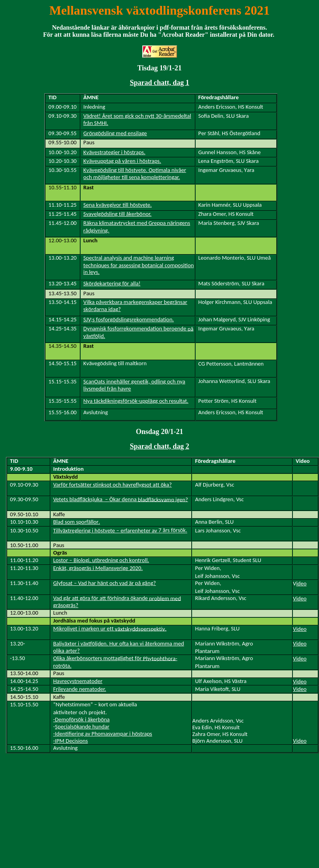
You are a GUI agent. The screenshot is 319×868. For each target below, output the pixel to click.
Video (300, 598)
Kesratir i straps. (114, 152)
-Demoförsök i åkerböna (82, 719)
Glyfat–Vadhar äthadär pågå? (105, 583)
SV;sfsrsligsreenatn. (129, 319)
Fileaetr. (80, 689)
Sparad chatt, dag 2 (159, 446)
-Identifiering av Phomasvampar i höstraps (103, 734)
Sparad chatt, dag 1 (159, 83)
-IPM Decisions (71, 741)
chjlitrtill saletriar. (135, 174)
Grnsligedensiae (115, 133)
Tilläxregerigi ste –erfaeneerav (120, 530)
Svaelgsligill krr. (117, 214)
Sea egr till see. (118, 205)
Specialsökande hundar (82, 726)
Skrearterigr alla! (112, 283)
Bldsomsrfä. (77, 522)
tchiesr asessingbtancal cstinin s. (139, 265)
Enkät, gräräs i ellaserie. (98, 568)
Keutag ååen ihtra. (122, 161)
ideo (301, 583)
